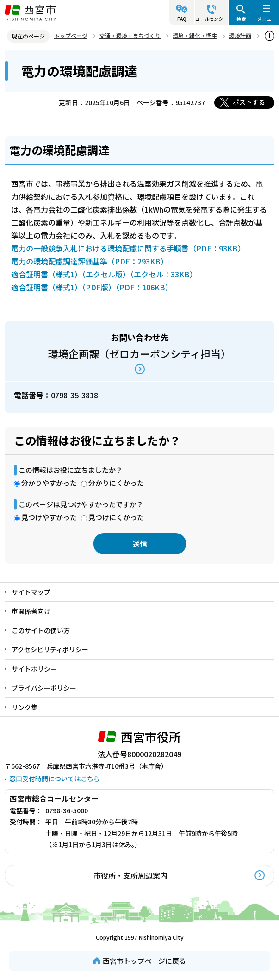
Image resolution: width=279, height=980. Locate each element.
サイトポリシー (34, 669)
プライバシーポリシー (44, 688)
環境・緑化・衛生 (195, 35)
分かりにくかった (116, 483)
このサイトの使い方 (41, 630)
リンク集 (25, 707)
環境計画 (240, 35)
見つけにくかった (116, 517)
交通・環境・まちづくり (130, 35)
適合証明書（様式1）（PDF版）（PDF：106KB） (92, 287)
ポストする (249, 102)
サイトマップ (31, 592)
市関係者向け (31, 611)
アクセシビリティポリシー (50, 649)
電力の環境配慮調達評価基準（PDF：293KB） (90, 261)
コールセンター (211, 19)
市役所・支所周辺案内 (130, 875)
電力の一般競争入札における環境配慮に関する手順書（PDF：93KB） (128, 248)
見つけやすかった (49, 517)
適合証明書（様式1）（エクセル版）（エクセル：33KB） (104, 274)
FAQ (182, 19)
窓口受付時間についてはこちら (55, 779)
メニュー (267, 19)
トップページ (71, 35)
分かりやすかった (49, 483)
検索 (241, 19)
